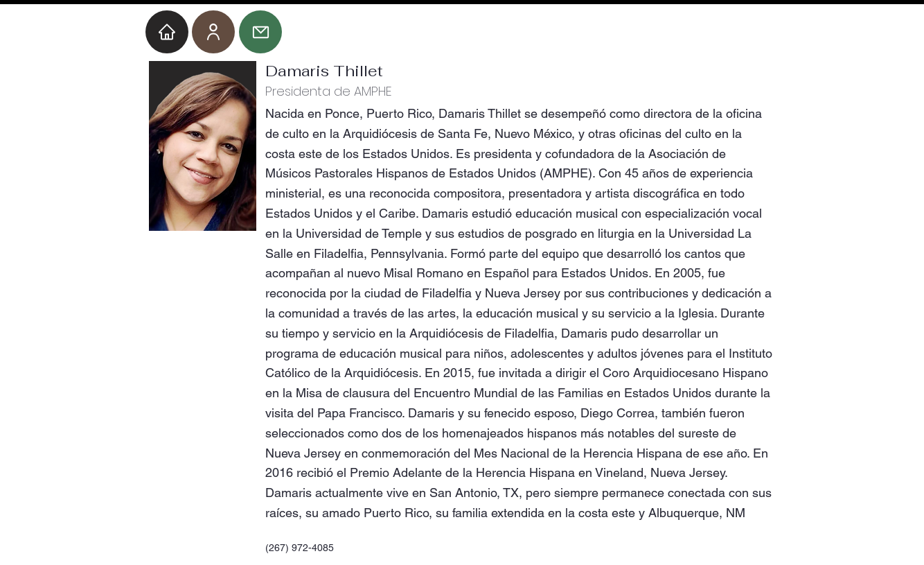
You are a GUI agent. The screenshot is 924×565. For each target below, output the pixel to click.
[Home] (167, 32)
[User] (213, 32)
